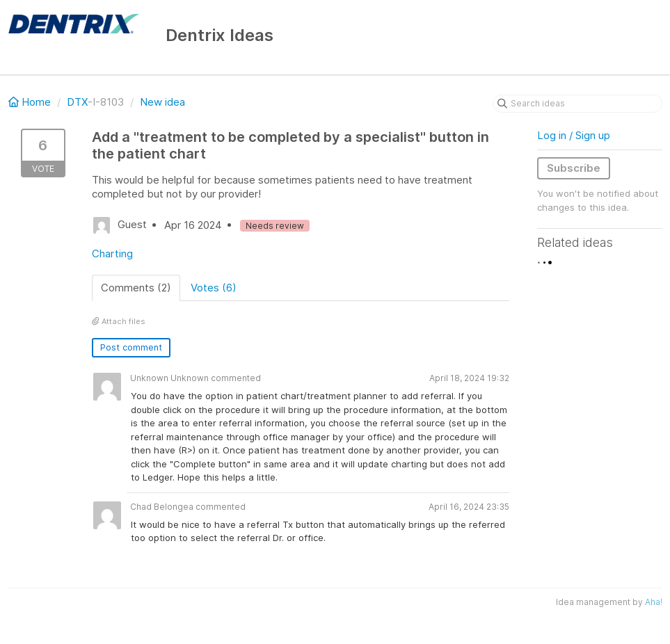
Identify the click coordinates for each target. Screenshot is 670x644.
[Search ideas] (577, 104)
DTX (77, 102)
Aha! (654, 602)
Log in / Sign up (574, 135)
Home (31, 102)
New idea (162, 102)
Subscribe (574, 168)
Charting (112, 253)
